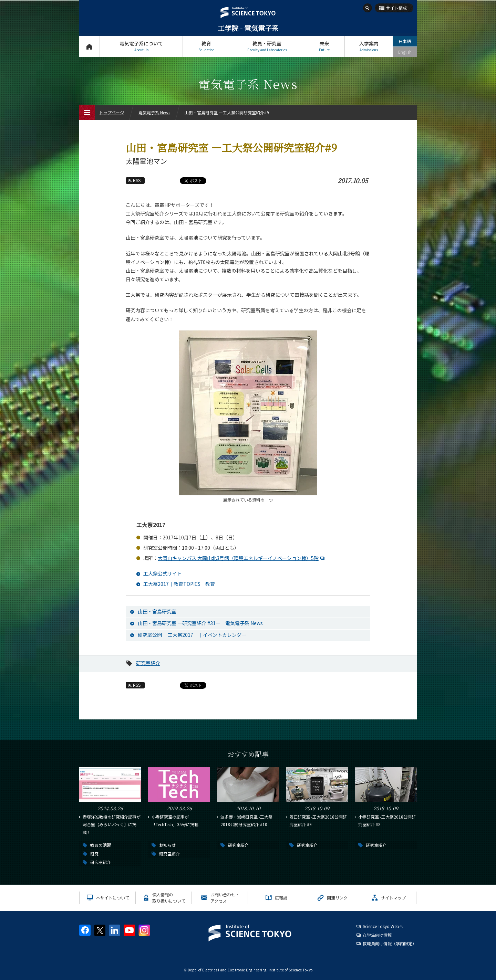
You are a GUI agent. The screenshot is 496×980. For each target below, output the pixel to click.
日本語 (405, 41)
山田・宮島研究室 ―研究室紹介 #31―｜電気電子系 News (200, 623)
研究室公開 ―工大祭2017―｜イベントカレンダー (192, 635)
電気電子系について (141, 46)
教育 (206, 46)
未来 (324, 46)
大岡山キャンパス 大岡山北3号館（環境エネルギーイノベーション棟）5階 (242, 558)
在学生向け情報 (377, 935)
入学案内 (369, 46)
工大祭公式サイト (163, 573)
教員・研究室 (267, 46)
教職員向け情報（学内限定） (390, 943)
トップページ (89, 46)
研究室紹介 (148, 663)
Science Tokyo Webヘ (383, 926)
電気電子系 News (154, 112)
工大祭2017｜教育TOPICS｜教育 (179, 584)
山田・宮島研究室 (157, 611)
